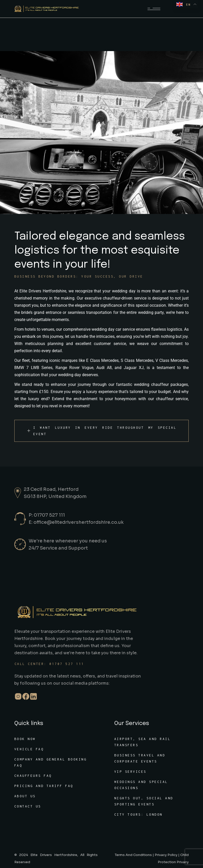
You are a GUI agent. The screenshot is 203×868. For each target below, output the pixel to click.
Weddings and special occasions (141, 785)
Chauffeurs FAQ (33, 776)
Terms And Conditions (133, 855)
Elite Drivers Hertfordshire (54, 855)
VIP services (130, 772)
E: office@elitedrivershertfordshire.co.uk (76, 522)
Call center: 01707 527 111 (49, 664)
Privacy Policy (166, 855)
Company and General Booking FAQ (51, 762)
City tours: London (138, 815)
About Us (25, 796)
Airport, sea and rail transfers (143, 742)
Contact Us (28, 806)
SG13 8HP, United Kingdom (55, 496)
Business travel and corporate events (140, 758)
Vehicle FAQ (29, 749)
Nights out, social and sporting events (144, 801)
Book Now (25, 739)
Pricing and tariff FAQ (44, 786)
